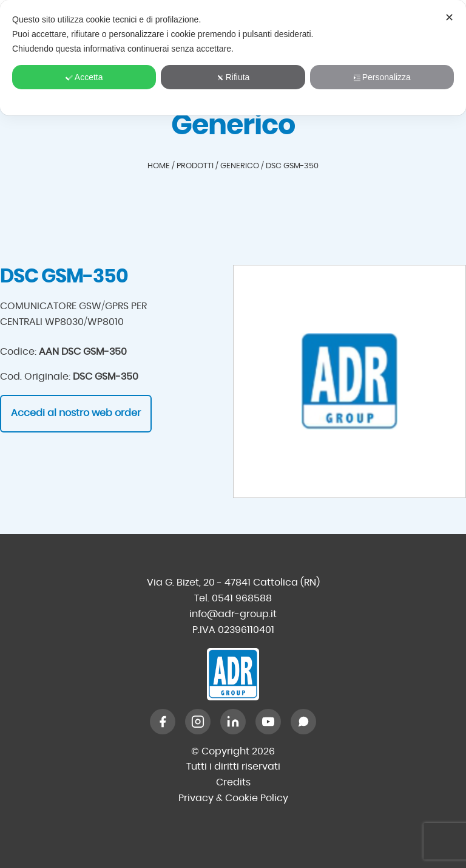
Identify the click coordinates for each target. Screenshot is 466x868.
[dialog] (233, 58)
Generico (240, 166)
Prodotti (195, 166)
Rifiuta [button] (233, 77)
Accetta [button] (84, 77)
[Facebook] (163, 722)
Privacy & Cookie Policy (233, 798)
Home (159, 166)
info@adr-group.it (233, 614)
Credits (233, 782)
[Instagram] (198, 722)
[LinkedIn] (233, 722)
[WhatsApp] (303, 722)
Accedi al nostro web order (76, 413)
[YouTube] (268, 722)
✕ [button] (449, 18)
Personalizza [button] (382, 77)
